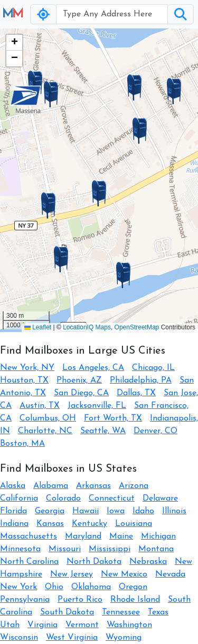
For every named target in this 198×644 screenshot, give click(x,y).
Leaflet (38, 327)
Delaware (160, 499)
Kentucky (89, 524)
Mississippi (110, 549)
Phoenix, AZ (79, 380)
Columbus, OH (48, 418)
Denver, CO (155, 431)
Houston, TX (24, 380)
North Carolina (29, 562)
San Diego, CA (81, 393)
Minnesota (20, 549)
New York (18, 587)
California (19, 499)
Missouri (65, 549)
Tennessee (121, 612)
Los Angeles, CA (93, 368)
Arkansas (93, 486)
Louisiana (134, 524)
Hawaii (86, 511)
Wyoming (124, 638)
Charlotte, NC (45, 431)
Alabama (51, 486)
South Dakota (67, 612)
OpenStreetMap (137, 327)
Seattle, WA (103, 431)
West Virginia (72, 638)
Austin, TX (40, 406)
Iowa (116, 511)
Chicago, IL (153, 368)
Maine (121, 536)
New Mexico (124, 574)
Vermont (82, 625)
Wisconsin (19, 638)
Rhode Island (135, 600)
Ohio (54, 587)
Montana (156, 549)
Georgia (50, 511)
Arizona (134, 486)
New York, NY (27, 368)
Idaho (143, 511)
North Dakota (94, 562)
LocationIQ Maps (87, 327)
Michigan (158, 536)
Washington (129, 625)
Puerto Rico (80, 600)
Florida (13, 511)
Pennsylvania (25, 600)
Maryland (83, 536)
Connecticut (112, 499)
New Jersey (72, 574)
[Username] (112, 14)
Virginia (43, 625)
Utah (10, 625)
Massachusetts (29, 536)
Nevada (170, 574)
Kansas (50, 524)
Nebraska (148, 562)
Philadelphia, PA (141, 380)
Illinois (174, 511)
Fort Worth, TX (113, 418)
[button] (99, 193)
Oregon (133, 587)
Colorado (63, 499)
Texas (158, 612)
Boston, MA (22, 444)
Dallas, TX (136, 393)
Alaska (13, 486)
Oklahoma (91, 587)
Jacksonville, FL (97, 406)
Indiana (14, 524)
